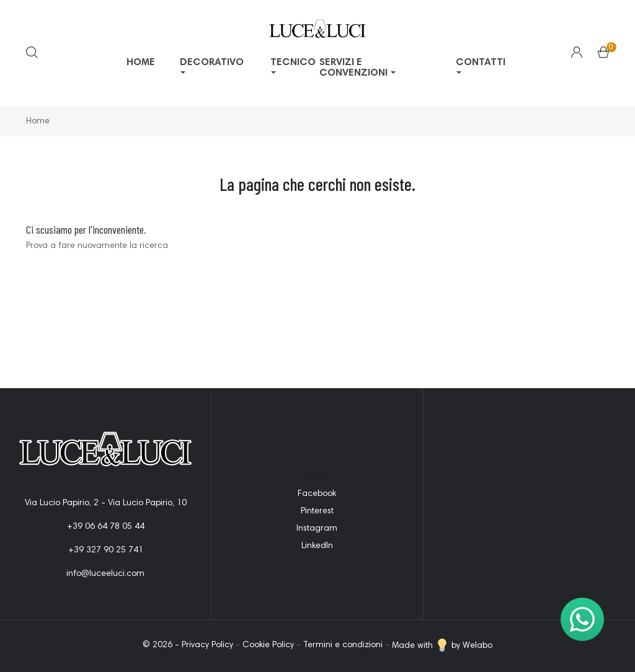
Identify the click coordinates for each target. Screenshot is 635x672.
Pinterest (317, 511)
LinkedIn (317, 546)
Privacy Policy (207, 646)
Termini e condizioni (343, 646)
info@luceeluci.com (105, 574)
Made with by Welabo (442, 646)
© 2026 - (162, 646)
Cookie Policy (268, 646)
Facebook (317, 494)
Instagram (317, 529)
